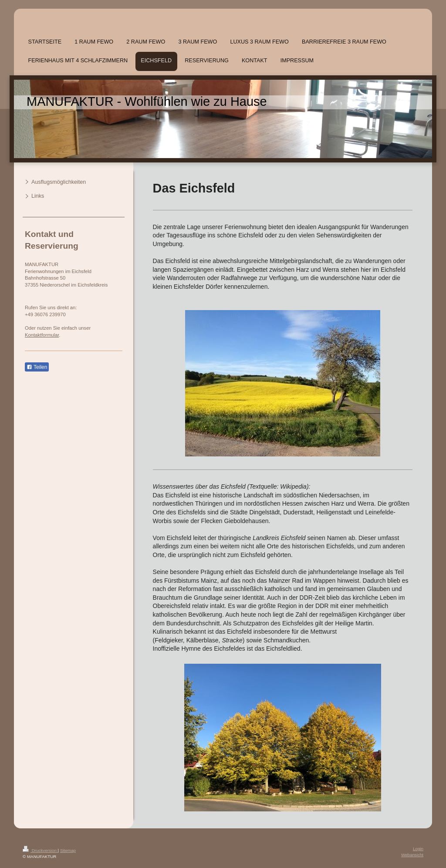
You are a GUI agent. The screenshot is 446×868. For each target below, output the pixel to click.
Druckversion (40, 850)
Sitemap (68, 850)
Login (418, 849)
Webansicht (412, 855)
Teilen (37, 367)
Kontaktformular (42, 335)
